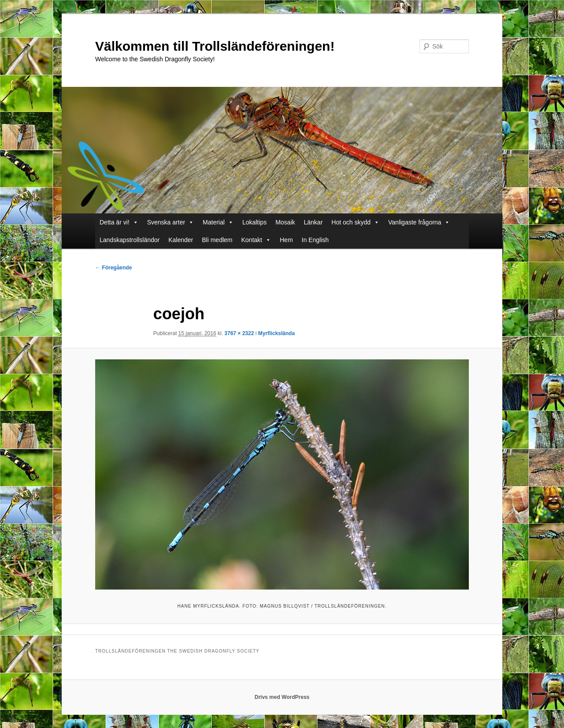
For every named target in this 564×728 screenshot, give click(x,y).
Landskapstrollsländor (130, 240)
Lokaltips (254, 222)
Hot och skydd (351, 222)
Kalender (181, 240)
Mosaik (285, 222)
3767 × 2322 (239, 333)
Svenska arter (166, 222)
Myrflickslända (276, 333)
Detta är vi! (115, 222)
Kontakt (252, 240)
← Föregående (113, 268)
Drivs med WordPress (282, 697)
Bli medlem (217, 240)
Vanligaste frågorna (415, 222)
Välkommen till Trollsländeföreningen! (215, 46)
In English (315, 240)
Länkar (314, 222)
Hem (286, 240)
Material (214, 222)
